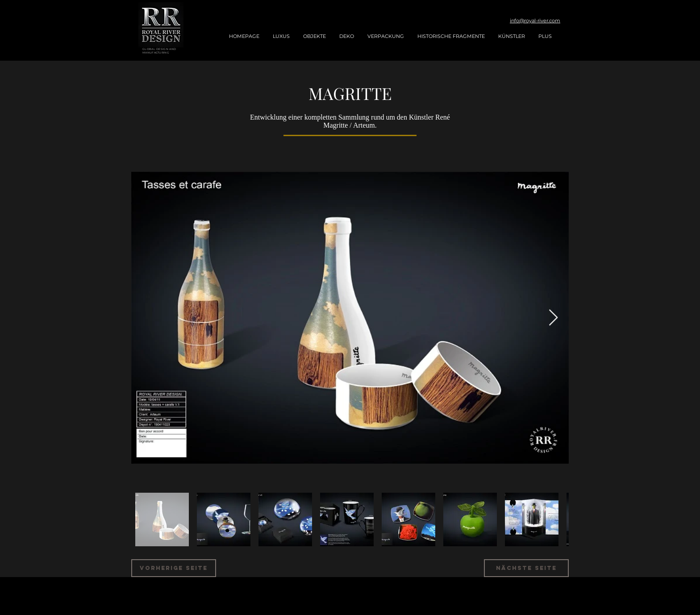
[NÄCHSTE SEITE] (526, 568)
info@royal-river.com (535, 21)
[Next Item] (553, 318)
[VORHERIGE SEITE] (174, 568)
